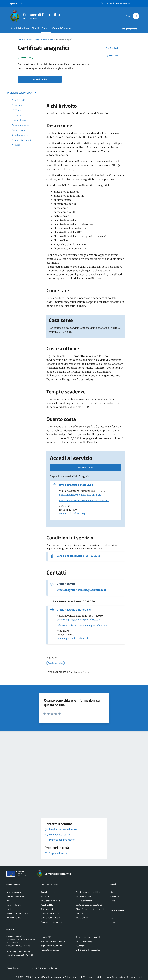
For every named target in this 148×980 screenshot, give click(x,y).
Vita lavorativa (82, 918)
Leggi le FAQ (46, 937)
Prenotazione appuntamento (53, 941)
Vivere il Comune (61, 28)
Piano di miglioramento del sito (44, 968)
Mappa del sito (13, 968)
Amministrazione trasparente (115, 3)
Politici (9, 909)
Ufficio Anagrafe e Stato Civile (76, 485)
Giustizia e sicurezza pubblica (88, 892)
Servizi (46, 28)
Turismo (79, 913)
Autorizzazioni (47, 909)
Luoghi (113, 918)
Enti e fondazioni (13, 905)
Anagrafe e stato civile (50, 901)
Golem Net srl (71, 977)
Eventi (113, 922)
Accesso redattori (134, 977)
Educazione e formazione (52, 922)
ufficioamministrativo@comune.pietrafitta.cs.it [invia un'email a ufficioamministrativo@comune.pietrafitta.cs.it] (84, 500)
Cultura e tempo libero (50, 918)
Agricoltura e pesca (49, 892)
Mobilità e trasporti (84, 901)
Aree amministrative (15, 896)
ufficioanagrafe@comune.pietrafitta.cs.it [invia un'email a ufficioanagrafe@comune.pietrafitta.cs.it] (81, 495)
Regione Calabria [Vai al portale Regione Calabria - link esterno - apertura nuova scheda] (16, 4)
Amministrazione (20, 28)
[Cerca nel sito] (136, 16)
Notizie (113, 892)
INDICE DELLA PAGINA (20, 93)
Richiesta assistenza (50, 950)
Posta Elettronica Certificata (18, 952)
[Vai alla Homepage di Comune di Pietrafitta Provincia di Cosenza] (36, 16)
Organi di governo (14, 892)
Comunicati (115, 896)
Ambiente (45, 896)
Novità (36, 28)
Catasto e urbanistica (50, 913)
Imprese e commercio (85, 896)
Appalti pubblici (47, 905)
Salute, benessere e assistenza (89, 905)
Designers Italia (117, 977)
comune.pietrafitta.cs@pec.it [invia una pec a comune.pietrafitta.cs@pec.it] (75, 513)
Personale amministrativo (17, 913)
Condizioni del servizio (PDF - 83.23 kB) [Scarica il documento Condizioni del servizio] (79, 556)
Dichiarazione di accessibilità (88, 950)
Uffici (9, 901)
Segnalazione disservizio (51, 946)
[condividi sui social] (112, 48)
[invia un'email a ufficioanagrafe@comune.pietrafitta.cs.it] (81, 590)
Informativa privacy (84, 941)
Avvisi (113, 901)
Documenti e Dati (14, 918)
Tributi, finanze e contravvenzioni (90, 909)
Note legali (80, 946)
